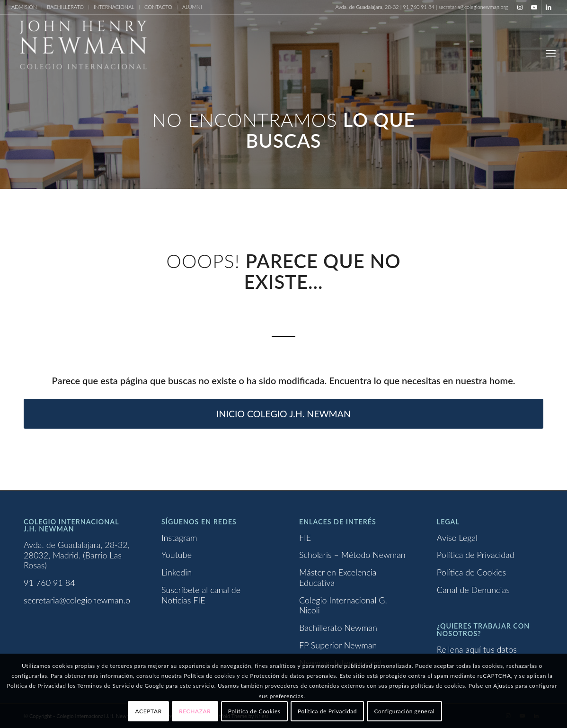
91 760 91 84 (49, 583)
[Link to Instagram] (520, 7)
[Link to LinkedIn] (549, 7)
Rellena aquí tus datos (477, 649)
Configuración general (404, 711)
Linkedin (177, 572)
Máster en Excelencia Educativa (338, 577)
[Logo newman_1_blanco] (82, 53)
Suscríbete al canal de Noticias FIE (201, 595)
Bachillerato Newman (338, 628)
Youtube (177, 555)
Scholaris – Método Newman (352, 555)
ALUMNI (192, 7)
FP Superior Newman (338, 645)
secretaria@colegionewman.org (80, 600)
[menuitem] (27, 7)
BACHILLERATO (65, 7)
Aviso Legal (457, 538)
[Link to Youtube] (534, 7)
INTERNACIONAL (114, 7)
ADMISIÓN (24, 7)
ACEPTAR (149, 711)
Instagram (179, 538)
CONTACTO (158, 7)
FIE (305, 538)
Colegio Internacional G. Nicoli (343, 605)
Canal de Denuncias (473, 590)
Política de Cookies (471, 572)
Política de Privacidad (476, 555)
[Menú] (551, 53)
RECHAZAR (195, 711)
